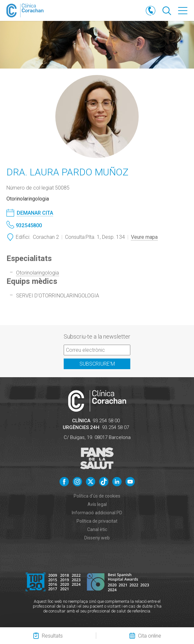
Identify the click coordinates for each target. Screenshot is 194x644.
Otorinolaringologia (37, 273)
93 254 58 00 (106, 421)
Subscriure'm (97, 364)
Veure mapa (144, 237)
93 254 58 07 (115, 427)
